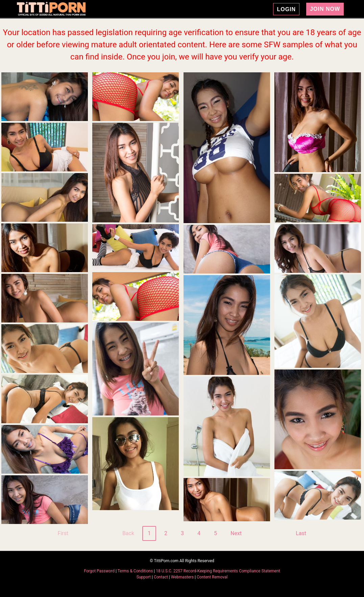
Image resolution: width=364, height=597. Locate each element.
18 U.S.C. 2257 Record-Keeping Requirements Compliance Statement (218, 571)
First (63, 533)
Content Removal (212, 577)
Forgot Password (100, 571)
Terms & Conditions (136, 571)
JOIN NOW (325, 9)
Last (301, 533)
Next (236, 533)
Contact (161, 577)
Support (144, 577)
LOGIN (286, 9)
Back (128, 533)
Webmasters (182, 577)
